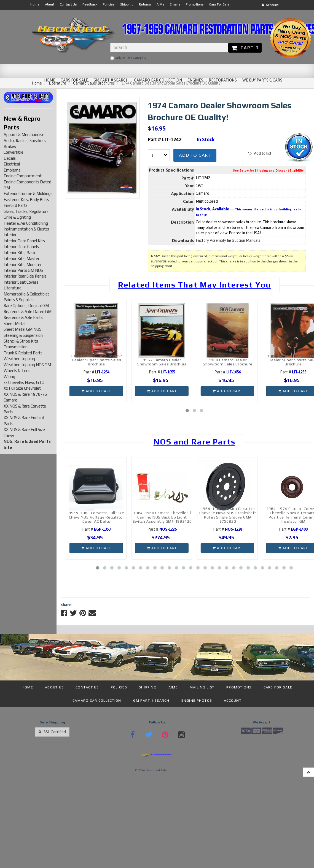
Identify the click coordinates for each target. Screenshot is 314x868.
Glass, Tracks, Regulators (26, 211)
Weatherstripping (19, 359)
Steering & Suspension (23, 335)
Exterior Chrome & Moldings (28, 193)
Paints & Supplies (19, 300)
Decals (10, 158)
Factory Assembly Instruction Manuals (228, 240)
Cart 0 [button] (245, 48)
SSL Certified (52, 732)
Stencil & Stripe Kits (21, 341)
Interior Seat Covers (21, 282)
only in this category (128, 58)
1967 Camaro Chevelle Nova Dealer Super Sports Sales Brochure (96, 360)
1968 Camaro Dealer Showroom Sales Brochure (228, 362)
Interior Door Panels (21, 247)
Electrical (12, 164)
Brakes (10, 146)
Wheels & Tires (17, 371)
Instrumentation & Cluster (26, 229)
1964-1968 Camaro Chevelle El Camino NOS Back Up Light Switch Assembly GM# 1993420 (162, 517)
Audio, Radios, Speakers (25, 141)
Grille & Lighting (17, 217)
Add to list (260, 153)
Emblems (12, 170)
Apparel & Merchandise (24, 135)
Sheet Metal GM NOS (22, 329)
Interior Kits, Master (22, 258)
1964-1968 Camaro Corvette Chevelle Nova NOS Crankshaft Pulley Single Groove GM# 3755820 (228, 515)
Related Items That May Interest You (194, 285)
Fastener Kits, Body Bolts (26, 200)
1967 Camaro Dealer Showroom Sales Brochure (162, 362)
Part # (96, 372)
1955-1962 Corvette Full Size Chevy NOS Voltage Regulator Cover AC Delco (97, 517)
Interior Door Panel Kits (24, 241)
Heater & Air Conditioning (26, 223)
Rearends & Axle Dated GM (28, 312)
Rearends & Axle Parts (23, 317)
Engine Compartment (23, 176)
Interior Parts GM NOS (23, 270)
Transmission (16, 347)
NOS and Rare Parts (194, 442)
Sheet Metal (14, 323)
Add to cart (195, 155)
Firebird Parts (16, 205)
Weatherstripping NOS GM (27, 365)
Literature (13, 288)
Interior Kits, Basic (20, 253)
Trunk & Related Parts (23, 353)
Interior (10, 235)
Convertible (14, 152)
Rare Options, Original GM (26, 306)
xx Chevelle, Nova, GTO (24, 382)
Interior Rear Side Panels (25, 276)
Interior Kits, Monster (23, 265)
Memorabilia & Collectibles (27, 294)
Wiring (9, 377)
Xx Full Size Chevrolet (22, 388)
